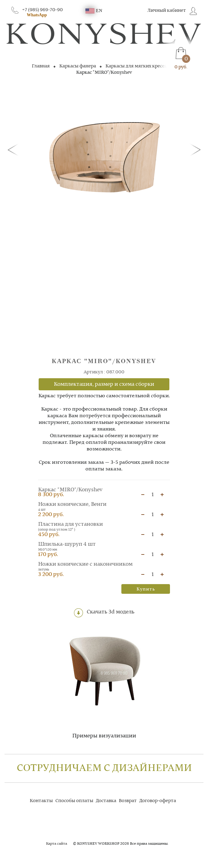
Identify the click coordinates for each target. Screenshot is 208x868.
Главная (41, 66)
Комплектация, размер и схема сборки (104, 384)
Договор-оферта (158, 801)
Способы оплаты (74, 801)
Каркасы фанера (78, 66)
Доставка (106, 801)
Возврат (128, 801)
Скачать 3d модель (104, 613)
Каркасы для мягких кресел (136, 66)
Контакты (41, 801)
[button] (14, 149)
